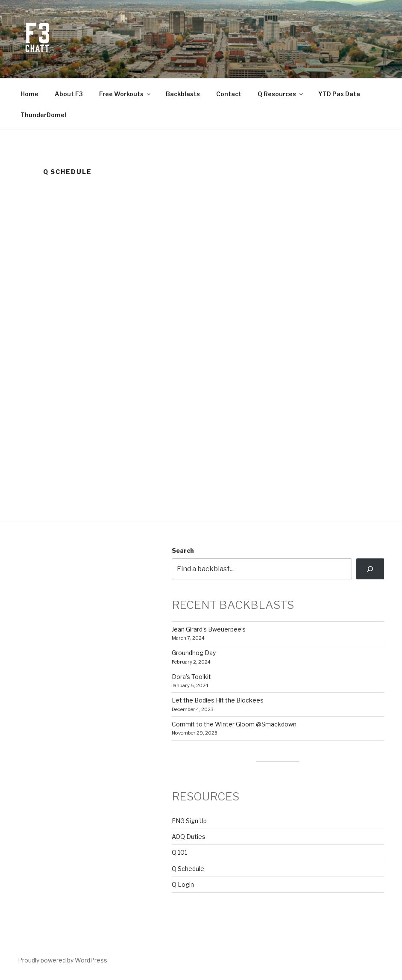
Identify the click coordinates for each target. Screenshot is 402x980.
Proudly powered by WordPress (63, 960)
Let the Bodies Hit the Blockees (218, 700)
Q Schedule (188, 869)
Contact (229, 94)
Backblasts (183, 94)
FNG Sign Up (189, 821)
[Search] (370, 569)
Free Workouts (125, 94)
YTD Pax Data (339, 94)
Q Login (183, 884)
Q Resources (281, 94)
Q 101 (179, 852)
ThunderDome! (43, 115)
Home (29, 94)
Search (183, 551)
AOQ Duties (189, 837)
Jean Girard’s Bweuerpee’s (209, 629)
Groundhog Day (194, 653)
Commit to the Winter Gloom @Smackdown (234, 724)
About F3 (69, 94)
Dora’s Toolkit (191, 677)
